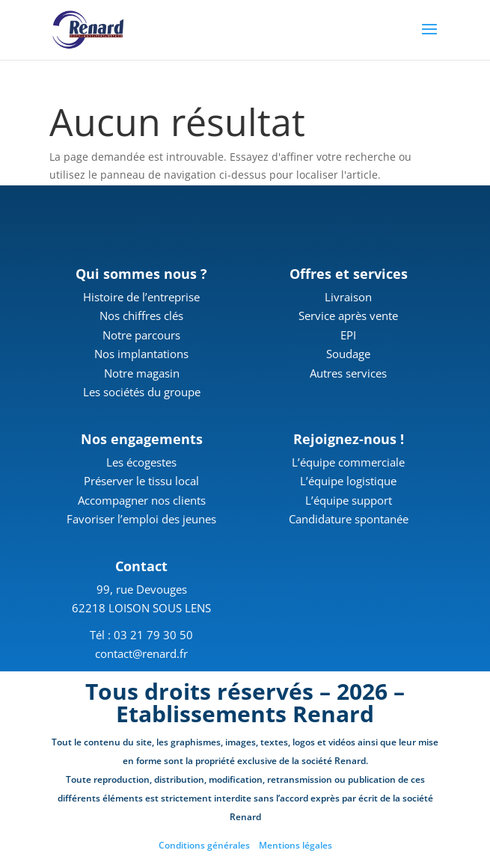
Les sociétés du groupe (142, 392)
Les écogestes (141, 462)
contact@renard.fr (141, 653)
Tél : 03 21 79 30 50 (141, 635)
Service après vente (348, 316)
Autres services (348, 373)
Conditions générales (204, 845)
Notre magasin (142, 373)
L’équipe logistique (348, 481)
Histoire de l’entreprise (141, 297)
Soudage (348, 354)
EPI (348, 335)
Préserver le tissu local (141, 481)
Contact (141, 566)
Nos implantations (141, 354)
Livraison (348, 297)
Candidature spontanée (349, 519)
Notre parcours (141, 335)
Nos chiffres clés (141, 316)
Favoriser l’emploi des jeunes (141, 519)
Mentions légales (295, 845)
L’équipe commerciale (348, 462)
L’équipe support (349, 500)
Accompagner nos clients (142, 500)
